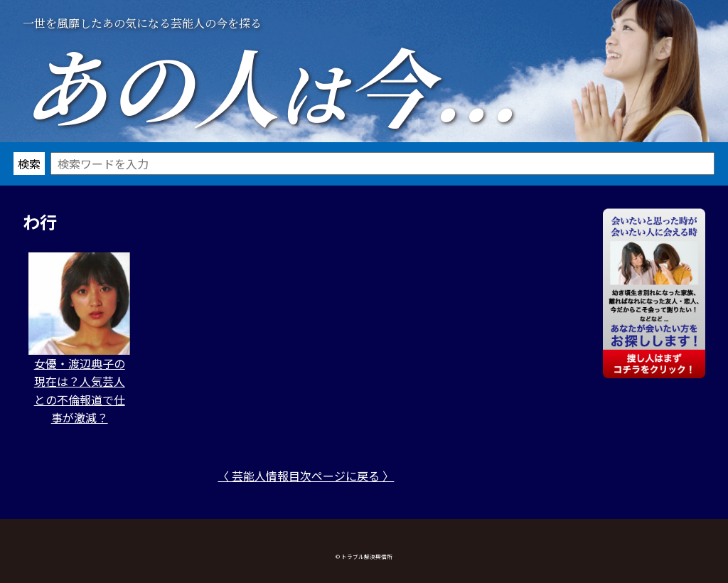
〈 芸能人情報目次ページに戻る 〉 (306, 476)
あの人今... (270, 84)
